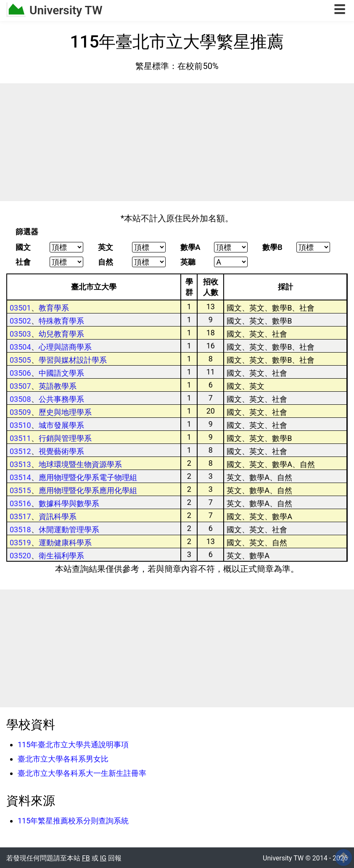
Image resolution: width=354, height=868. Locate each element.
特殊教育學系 (61, 321)
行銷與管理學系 (65, 438)
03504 (20, 347)
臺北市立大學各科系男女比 (63, 759)
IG (103, 858)
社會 (23, 262)
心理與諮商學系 (65, 347)
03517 (20, 516)
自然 (106, 262)
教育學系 (54, 308)
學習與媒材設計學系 (73, 360)
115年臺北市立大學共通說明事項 (73, 745)
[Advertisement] (177, 142)
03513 (20, 464)
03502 (20, 321)
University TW (66, 10)
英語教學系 (58, 386)
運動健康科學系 (65, 543)
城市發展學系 (61, 425)
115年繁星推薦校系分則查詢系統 (73, 821)
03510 (20, 425)
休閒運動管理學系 (69, 530)
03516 (20, 503)
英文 (106, 247)
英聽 (188, 262)
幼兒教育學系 (61, 334)
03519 (20, 543)
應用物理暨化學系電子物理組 (88, 477)
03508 (20, 399)
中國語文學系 (61, 373)
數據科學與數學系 (69, 503)
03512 (20, 451)
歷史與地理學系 (65, 412)
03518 (20, 530)
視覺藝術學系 (61, 451)
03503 (20, 334)
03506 (20, 373)
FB (86, 858)
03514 (20, 477)
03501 (20, 308)
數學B (272, 247)
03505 (20, 360)
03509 (20, 412)
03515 (20, 490)
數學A (190, 247)
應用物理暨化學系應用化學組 (88, 490)
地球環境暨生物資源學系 (80, 464)
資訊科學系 (58, 516)
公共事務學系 (61, 399)
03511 (20, 438)
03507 (20, 386)
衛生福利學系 (61, 556)
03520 (20, 556)
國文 (23, 247)
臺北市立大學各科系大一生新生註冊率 (82, 773)
